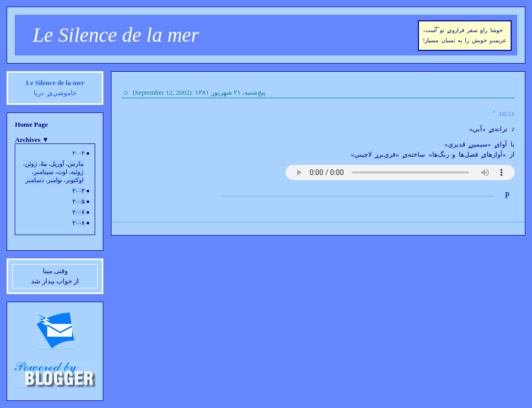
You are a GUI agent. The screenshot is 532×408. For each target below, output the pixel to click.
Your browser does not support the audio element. (400, 172)
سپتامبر (44, 172)
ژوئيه (77, 172)
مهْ (44, 164)
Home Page (31, 124)
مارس (76, 164)
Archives (32, 140)
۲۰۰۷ (78, 212)
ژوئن (31, 164)
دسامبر (35, 180)
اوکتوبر (75, 180)
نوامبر (55, 180)
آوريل (57, 164)
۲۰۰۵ (78, 201)
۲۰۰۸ (78, 223)
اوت (62, 172)
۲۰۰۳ (78, 191)
